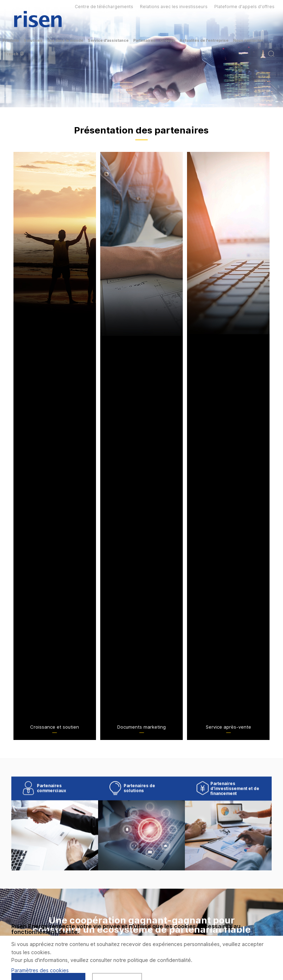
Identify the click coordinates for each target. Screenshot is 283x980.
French (14, 54)
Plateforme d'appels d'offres (244, 7)
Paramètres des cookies (40, 970)
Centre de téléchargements (104, 7)
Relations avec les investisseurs (174, 7)
